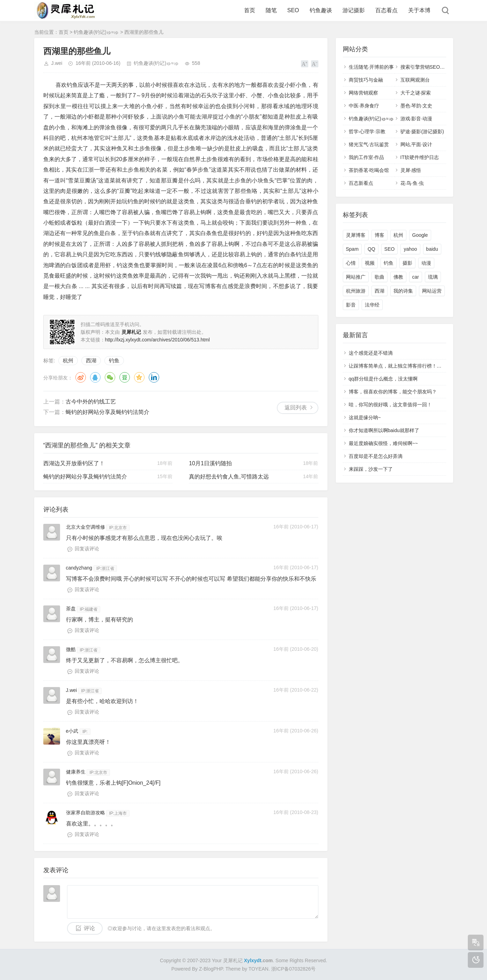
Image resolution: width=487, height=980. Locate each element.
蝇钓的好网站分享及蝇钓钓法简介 (108, 412)
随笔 (271, 10)
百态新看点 (361, 183)
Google (420, 235)
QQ (95, 377)
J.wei (57, 63)
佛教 (398, 277)
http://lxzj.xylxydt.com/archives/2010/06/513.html (157, 340)
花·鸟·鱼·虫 (412, 183)
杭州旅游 (356, 291)
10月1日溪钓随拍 (210, 463)
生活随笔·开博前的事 (371, 67)
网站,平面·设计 (416, 144)
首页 (250, 10)
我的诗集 (403, 291)
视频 (370, 263)
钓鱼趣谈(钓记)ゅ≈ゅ (96, 32)
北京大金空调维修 (86, 527)
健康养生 (76, 772)
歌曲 (379, 277)
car (416, 277)
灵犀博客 (356, 235)
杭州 (68, 360)
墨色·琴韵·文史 (416, 106)
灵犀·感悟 (411, 170)
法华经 (372, 305)
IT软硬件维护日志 (420, 157)
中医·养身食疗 (364, 106)
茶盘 (71, 609)
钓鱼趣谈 (321, 10)
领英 (154, 377)
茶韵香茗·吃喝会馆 (369, 170)
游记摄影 (354, 10)
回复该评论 (87, 549)
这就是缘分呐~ (365, 417)
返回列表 (296, 408)
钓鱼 (114, 360)
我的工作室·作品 (367, 157)
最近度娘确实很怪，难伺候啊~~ (383, 443)
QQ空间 (139, 377)
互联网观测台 (415, 80)
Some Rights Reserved (301, 960)
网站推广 (356, 277)
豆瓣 (125, 377)
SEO (293, 10)
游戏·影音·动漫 (416, 119)
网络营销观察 (363, 93)
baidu (432, 249)
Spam (352, 249)
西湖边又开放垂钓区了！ (74, 463)
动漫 (426, 263)
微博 (81, 377)
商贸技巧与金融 (366, 80)
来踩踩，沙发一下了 (371, 469)
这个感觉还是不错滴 (371, 353)
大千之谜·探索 (416, 93)
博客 (379, 235)
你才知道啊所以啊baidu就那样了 (384, 430)
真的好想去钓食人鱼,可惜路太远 (229, 477)
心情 (351, 263)
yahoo (410, 249)
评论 (89, 928)
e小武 (72, 731)
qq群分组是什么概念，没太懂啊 (383, 379)
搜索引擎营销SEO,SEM (426, 67)
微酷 (71, 649)
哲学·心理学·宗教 (367, 131)
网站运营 (432, 291)
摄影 (407, 263)
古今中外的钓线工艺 (91, 402)
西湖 (91, 360)
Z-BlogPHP (211, 969)
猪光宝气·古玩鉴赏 (369, 144)
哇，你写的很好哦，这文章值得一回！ (390, 405)
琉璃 (433, 277)
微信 (110, 377)
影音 (351, 305)
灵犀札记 (233, 960)
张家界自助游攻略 (86, 813)
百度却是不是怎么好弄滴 (376, 456)
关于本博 (419, 10)
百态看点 (386, 10)
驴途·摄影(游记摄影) (422, 131)
